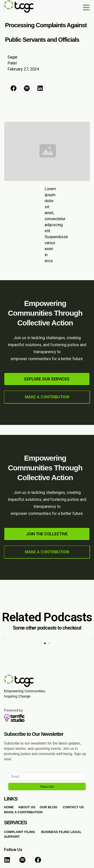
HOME (9, 807)
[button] (3, 638)
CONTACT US (73, 807)
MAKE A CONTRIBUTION (23, 812)
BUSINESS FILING (56, 832)
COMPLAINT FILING (20, 832)
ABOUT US (27, 807)
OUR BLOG (49, 807)
